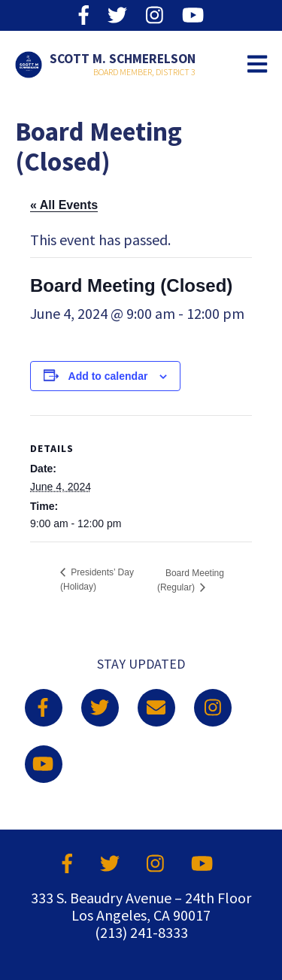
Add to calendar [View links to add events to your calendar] (108, 376)
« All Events (64, 205)
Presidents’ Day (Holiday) (97, 580)
